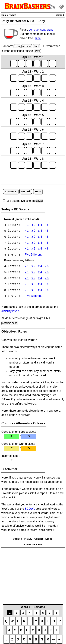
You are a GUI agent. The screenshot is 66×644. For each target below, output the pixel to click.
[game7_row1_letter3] (29, 151)
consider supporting (41, 30)
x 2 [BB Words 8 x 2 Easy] (33, 291)
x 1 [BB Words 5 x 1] (27, 231)
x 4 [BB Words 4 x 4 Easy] (40, 267)
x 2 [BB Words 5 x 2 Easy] (33, 273)
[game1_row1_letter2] (21, 64)
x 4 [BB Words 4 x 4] (40, 225)
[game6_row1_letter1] (14, 136)
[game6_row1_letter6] (52, 136)
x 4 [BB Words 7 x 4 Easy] (40, 285)
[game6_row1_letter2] (21, 136)
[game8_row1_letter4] (37, 165)
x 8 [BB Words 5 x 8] (47, 231)
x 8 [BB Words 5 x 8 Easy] (47, 273)
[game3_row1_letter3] (29, 93)
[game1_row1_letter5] (45, 64)
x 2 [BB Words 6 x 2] (33, 237)
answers (11, 191)
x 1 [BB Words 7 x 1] (27, 243)
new (38, 191)
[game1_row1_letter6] (52, 64)
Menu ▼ (60, 15)
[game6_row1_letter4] (37, 136)
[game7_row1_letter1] (14, 151)
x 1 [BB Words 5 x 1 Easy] (27, 273)
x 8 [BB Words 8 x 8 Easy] (47, 291)
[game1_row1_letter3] (29, 64)
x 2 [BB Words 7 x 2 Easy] (33, 285)
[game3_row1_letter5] (45, 93)
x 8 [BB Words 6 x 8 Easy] (47, 279)
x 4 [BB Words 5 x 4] (40, 231)
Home (5, 15)
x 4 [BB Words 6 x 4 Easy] (40, 279)
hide (38, 38)
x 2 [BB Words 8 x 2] (33, 249)
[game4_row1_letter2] (21, 107)
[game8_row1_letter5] (45, 165)
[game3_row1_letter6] (52, 93)
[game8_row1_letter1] (14, 165)
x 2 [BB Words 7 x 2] (33, 243)
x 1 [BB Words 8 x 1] (27, 249)
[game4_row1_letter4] (37, 107)
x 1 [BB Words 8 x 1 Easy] (27, 291)
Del (54, 639)
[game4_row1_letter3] (29, 107)
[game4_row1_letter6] (52, 107)
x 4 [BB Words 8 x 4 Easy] (40, 291)
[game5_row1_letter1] (14, 122)
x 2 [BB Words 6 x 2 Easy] (33, 279)
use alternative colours (21, 201)
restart (26, 191)
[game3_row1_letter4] (37, 93)
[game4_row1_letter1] (14, 107)
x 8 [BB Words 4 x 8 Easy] (47, 267)
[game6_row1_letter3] (29, 136)
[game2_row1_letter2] (21, 78)
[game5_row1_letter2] (21, 122)
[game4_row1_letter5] (45, 107)
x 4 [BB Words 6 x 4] (40, 237)
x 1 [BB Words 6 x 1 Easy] (27, 279)
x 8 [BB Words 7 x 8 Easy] (47, 285)
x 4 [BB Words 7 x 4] (40, 243)
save (37, 51)
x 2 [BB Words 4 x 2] (33, 225)
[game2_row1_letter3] (29, 78)
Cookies (17, 540)
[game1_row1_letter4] (37, 64)
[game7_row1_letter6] (52, 151)
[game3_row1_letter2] (21, 93)
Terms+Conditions (32, 545)
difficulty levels (10, 312)
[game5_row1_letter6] (52, 122)
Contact (39, 540)
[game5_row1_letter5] (45, 122)
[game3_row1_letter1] (14, 93)
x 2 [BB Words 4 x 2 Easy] (33, 267)
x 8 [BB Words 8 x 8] (47, 249)
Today (12, 15)
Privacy (28, 540)
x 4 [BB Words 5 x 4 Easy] (40, 273)
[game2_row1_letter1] (14, 78)
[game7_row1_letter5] (45, 151)
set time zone (10, 324)
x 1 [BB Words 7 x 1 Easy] (27, 285)
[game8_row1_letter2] (21, 165)
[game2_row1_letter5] (45, 78)
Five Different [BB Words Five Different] (33, 255)
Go (60, 639)
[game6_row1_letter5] (45, 136)
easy (17, 46)
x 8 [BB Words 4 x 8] (47, 225)
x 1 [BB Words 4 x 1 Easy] (27, 267)
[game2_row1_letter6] (52, 78)
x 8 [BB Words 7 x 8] (47, 243)
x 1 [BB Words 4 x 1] (27, 225)
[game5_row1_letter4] (37, 122)
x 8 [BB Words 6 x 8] (47, 237)
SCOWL (30, 509)
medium (27, 46)
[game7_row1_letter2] (21, 151)
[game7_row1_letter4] (37, 151)
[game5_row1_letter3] (29, 122)
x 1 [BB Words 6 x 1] (27, 237)
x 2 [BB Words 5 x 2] (33, 231)
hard (37, 46)
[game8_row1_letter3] (29, 165)
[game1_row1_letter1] (14, 64)
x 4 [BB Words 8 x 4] (40, 249)
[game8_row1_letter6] (52, 165)
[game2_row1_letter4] (37, 78)
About (48, 540)
